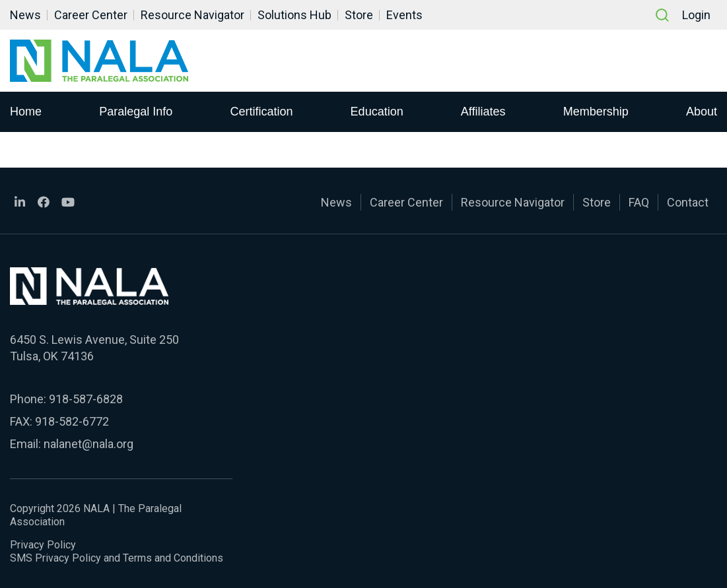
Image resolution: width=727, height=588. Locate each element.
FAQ (639, 202)
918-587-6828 (86, 399)
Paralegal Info (136, 112)
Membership (596, 112)
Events (404, 15)
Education (377, 112)
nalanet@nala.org (88, 444)
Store (359, 15)
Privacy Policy (43, 545)
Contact (688, 202)
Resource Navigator (192, 15)
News (25, 15)
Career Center (91, 15)
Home (26, 112)
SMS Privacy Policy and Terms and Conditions (117, 558)
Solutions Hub (294, 15)
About (702, 112)
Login (696, 15)
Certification (261, 112)
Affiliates (483, 112)
